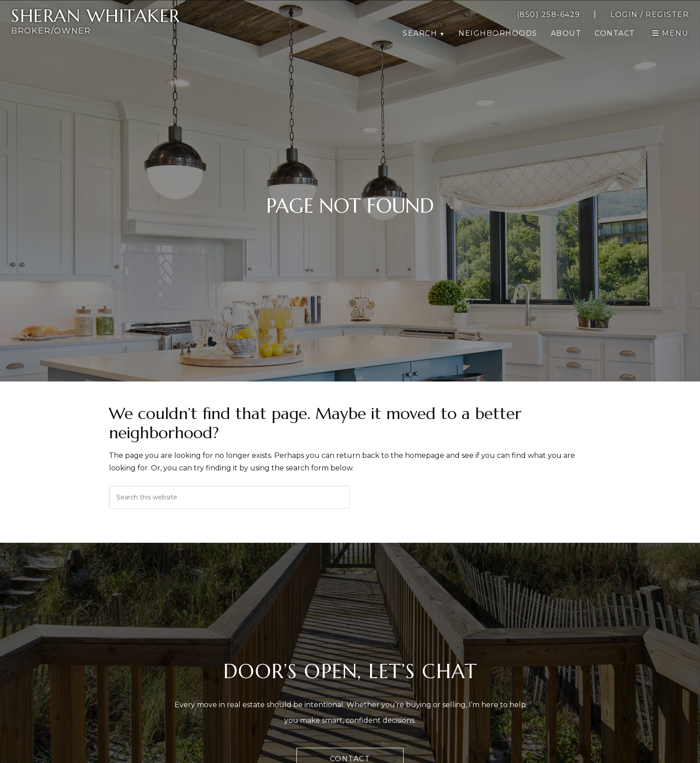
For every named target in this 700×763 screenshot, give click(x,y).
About (566, 33)
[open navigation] (671, 33)
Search (420, 33)
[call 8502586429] (549, 15)
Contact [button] (615, 33)
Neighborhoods (498, 33)
